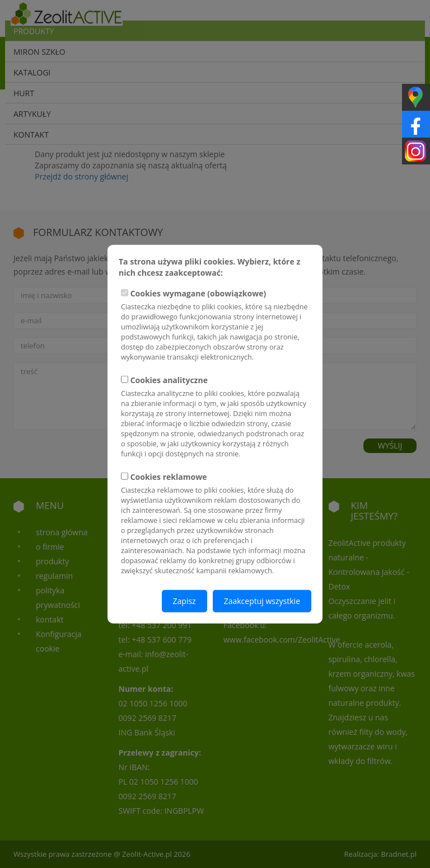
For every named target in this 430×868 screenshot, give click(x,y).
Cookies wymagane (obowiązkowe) (215, 325)
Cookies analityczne (215, 417)
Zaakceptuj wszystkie (262, 600)
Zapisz (184, 600)
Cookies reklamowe (215, 523)
